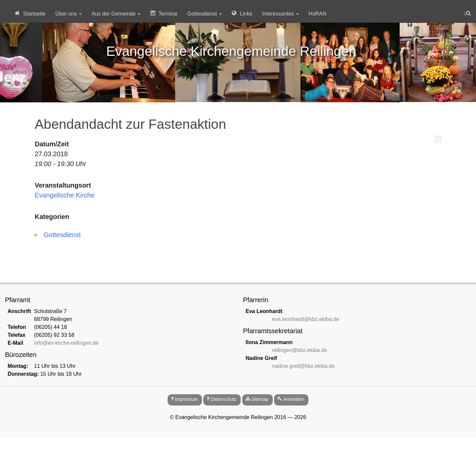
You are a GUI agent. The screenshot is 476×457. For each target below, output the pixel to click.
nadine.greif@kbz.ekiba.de (303, 366)
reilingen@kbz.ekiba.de (300, 350)
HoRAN (318, 14)
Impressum (186, 399)
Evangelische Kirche (65, 195)
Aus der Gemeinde (116, 14)
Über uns (69, 14)
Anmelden (294, 399)
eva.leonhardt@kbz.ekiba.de (306, 319)
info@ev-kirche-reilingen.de (66, 343)
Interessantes (280, 14)
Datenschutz (223, 399)
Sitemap (260, 399)
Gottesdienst (204, 14)
